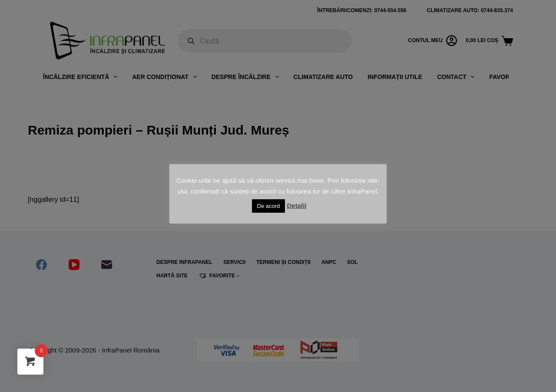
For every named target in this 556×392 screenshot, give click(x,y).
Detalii (296, 206)
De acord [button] (269, 206)
